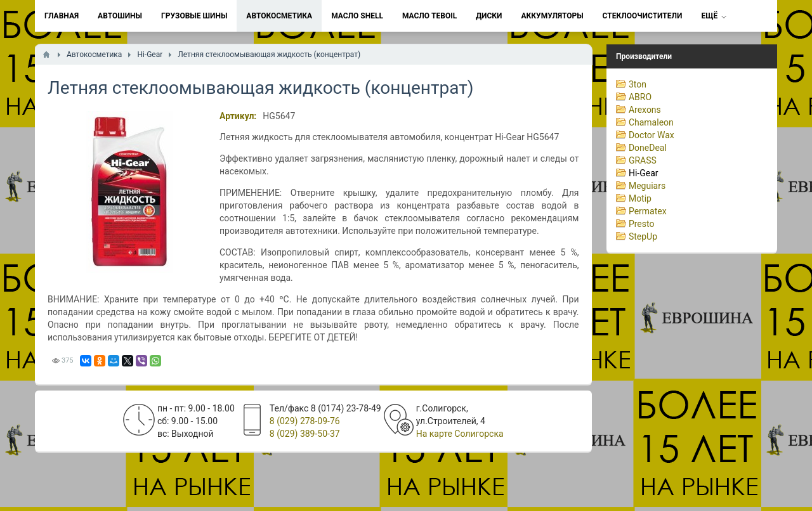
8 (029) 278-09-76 (305, 421)
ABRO (640, 97)
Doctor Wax (652, 135)
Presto (642, 224)
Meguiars (647, 186)
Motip (640, 198)
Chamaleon (651, 122)
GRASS (643, 160)
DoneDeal (648, 148)
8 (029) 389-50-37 (305, 434)
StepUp (643, 236)
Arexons (645, 110)
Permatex (648, 211)
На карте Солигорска (460, 434)
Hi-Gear (644, 173)
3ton (638, 84)
